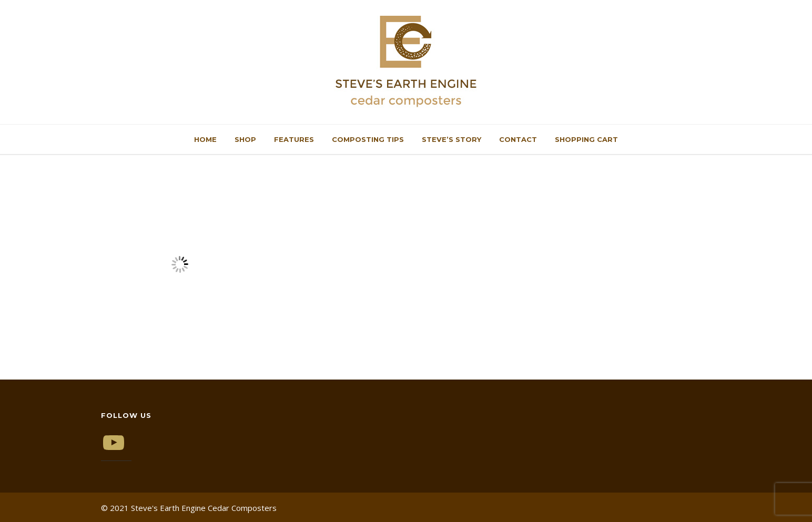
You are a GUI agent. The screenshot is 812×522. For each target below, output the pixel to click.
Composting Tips (368, 139)
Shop (245, 139)
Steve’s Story (451, 139)
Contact (518, 139)
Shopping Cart (586, 139)
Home (205, 139)
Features (294, 139)
